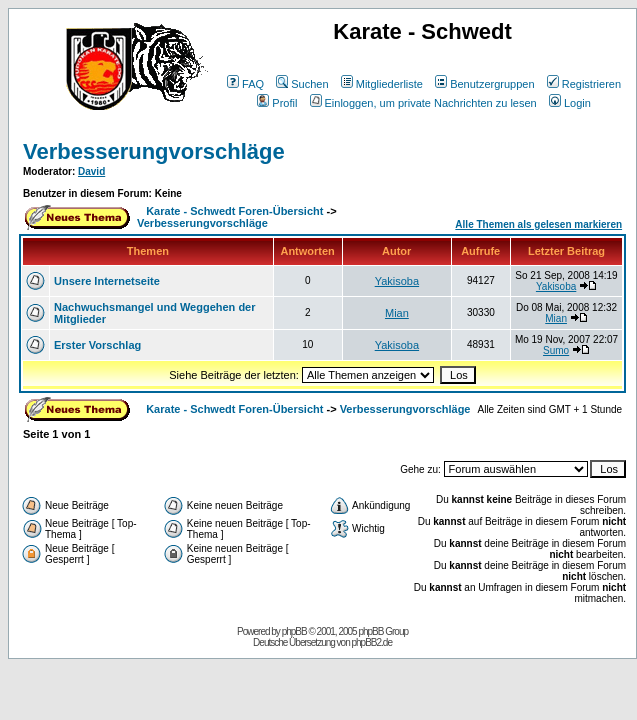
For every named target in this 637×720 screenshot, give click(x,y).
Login (570, 103)
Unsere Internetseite (107, 281)
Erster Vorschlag (97, 345)
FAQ (245, 84)
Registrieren (584, 84)
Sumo (556, 350)
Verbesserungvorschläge (154, 151)
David (91, 171)
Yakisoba (397, 281)
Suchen (302, 84)
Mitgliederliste (382, 84)
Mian (397, 313)
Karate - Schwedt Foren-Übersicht (234, 211)
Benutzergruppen (484, 84)
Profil (277, 103)
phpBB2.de (372, 642)
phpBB (294, 631)
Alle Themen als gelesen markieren (538, 224)
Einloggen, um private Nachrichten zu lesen (423, 103)
